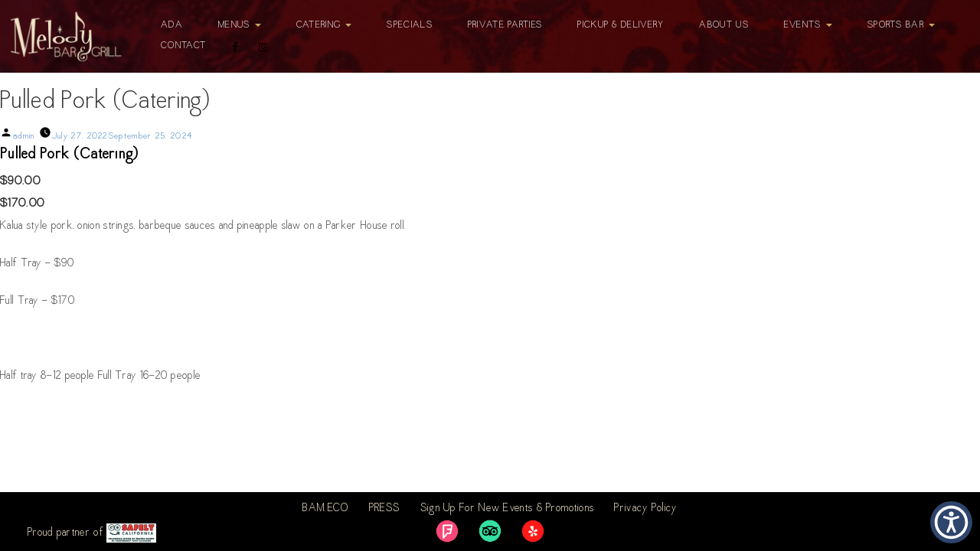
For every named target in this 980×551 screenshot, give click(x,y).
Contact (183, 46)
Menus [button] (240, 25)
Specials (409, 25)
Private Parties (505, 25)
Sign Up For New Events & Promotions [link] (508, 509)
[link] (447, 531)
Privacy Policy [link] (645, 509)
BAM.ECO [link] (325, 509)
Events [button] (808, 25)
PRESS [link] (385, 509)
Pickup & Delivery (621, 25)
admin (24, 137)
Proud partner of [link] (92, 533)
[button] (951, 522)
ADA (172, 25)
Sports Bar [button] (901, 25)
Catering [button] (324, 25)
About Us (724, 25)
